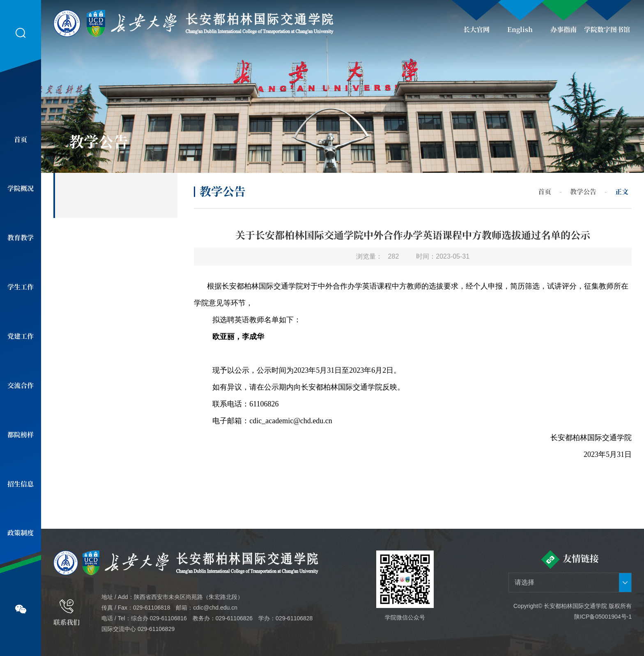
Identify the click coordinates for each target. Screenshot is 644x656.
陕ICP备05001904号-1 (603, 617)
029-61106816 (168, 618)
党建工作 (21, 336)
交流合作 (21, 385)
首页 (21, 139)
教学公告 (583, 192)
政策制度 (21, 533)
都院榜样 (21, 435)
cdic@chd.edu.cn (215, 608)
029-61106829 (156, 629)
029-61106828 (294, 618)
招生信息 (21, 484)
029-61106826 (234, 618)
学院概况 (21, 188)
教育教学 (21, 237)
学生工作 (21, 287)
